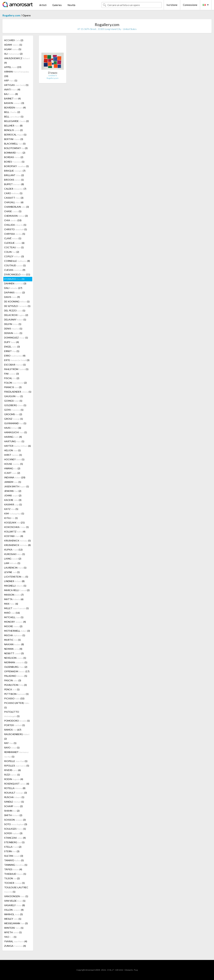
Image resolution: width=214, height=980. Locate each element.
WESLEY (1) (13, 919)
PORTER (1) (15, 725)
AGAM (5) (13, 49)
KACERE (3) (13, 500)
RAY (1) (10, 743)
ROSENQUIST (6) (17, 784)
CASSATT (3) (14, 198)
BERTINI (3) (14, 139)
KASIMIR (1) (13, 504)
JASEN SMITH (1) (17, 486)
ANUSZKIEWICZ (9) (17, 60)
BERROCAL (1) (15, 135)
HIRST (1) (13, 455)
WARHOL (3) (13, 914)
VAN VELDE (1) (15, 901)
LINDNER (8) (14, 581)
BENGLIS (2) (13, 130)
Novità (71, 5)
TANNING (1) (16, 865)
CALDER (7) (15, 189)
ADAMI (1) (13, 45)
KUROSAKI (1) (15, 554)
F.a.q (136, 970)
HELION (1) (12, 450)
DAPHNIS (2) (15, 292)
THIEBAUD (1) (15, 874)
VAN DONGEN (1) (16, 896)
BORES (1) (14, 162)
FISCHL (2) (12, 378)
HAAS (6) (13, 428)
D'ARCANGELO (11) (17, 274)
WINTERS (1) (14, 928)
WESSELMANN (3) (16, 923)
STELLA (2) (13, 847)
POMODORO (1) (17, 721)
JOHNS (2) (13, 495)
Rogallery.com (11, 15)
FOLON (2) (15, 383)
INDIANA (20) (15, 477)
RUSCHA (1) (14, 797)
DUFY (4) (12, 342)
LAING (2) (13, 559)
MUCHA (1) (15, 635)
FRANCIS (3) (13, 387)
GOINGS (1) (13, 401)
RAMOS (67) (13, 730)
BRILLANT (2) (14, 175)
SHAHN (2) (12, 811)
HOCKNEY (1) (14, 459)
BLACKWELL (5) (15, 144)
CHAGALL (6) (14, 202)
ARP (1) (11, 80)
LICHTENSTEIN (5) (16, 577)
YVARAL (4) (16, 941)
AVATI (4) (12, 89)
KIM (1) (14, 513)
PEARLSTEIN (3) (15, 685)
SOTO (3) (16, 824)
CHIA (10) (13, 220)
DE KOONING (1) (17, 301)
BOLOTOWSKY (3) (16, 148)
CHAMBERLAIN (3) (17, 207)
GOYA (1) (14, 410)
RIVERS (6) (12, 770)
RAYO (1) (12, 748)
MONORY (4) (15, 622)
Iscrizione (172, 5)
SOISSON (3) (15, 820)
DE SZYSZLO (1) (17, 306)
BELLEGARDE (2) (16, 121)
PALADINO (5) (16, 676)
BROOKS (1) (14, 180)
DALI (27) (13, 288)
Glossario (129, 970)
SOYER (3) (13, 833)
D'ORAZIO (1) (14, 279)
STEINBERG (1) (14, 842)
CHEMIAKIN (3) (16, 216)
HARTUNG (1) (14, 441)
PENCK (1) (12, 689)
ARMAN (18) (17, 74)
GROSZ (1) (14, 419)
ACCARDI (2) (14, 40)
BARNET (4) (12, 98)
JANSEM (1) (13, 482)
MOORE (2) (13, 626)
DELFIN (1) (13, 324)
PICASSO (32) (14, 698)
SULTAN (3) (14, 856)
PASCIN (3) (13, 680)
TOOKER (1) (14, 883)
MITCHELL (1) (14, 617)
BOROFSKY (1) (16, 166)
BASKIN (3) (14, 103)
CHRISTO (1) (16, 229)
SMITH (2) (13, 815)
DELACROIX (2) (16, 315)
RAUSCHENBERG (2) (17, 736)
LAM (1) (12, 563)
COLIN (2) (12, 252)
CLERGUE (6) (14, 243)
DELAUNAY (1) (15, 320)
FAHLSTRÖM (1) (16, 369)
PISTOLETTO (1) (12, 714)
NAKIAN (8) (14, 644)
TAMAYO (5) (14, 860)
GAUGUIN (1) (14, 396)
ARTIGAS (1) (16, 85)
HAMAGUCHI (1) (16, 432)
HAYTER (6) (17, 446)
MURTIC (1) (12, 640)
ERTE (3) (17, 360)
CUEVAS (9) (15, 270)
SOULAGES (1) (15, 829)
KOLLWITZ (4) (15, 532)
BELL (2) (12, 112)
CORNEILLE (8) (17, 261)
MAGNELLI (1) (15, 586)
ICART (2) (12, 473)
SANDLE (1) (14, 802)
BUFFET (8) (14, 184)
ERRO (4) (15, 356)
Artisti (43, 5)
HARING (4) (13, 437)
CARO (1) (13, 193)
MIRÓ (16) (12, 613)
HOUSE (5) (14, 464)
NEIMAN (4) (13, 649)
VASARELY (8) (15, 905)
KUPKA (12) (13, 550)
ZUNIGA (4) (15, 946)
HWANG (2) (12, 468)
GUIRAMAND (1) (15, 423)
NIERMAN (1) (16, 662)
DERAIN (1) (13, 333)
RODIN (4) (14, 779)
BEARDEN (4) (15, 108)
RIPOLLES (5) (17, 766)
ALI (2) (13, 54)
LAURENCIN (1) (15, 568)
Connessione (190, 5)
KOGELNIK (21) (14, 522)
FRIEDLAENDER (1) (18, 392)
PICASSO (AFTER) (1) (17, 705)
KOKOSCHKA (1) (16, 527)
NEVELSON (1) (15, 658)
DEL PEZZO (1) (15, 310)
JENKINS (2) (13, 491)
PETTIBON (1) (16, 694)
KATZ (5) (11, 509)
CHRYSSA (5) (15, 234)
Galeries (57, 5)
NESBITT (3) (14, 653)
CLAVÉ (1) (13, 238)
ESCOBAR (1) (15, 365)
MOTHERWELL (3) (17, 631)
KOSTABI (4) (14, 536)
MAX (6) (11, 604)
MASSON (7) (14, 595)
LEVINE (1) (12, 572)
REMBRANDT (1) (16, 754)
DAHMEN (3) (15, 283)
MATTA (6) (14, 599)
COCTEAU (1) (14, 247)
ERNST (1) (12, 351)
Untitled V (53, 75)
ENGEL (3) (12, 347)
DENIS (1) (13, 329)
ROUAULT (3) (16, 793)
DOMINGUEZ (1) (16, 338)
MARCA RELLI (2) (17, 590)
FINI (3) (12, 374)
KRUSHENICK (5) (17, 541)
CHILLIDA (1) (15, 225)
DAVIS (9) (12, 297)
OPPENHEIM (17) (17, 671)
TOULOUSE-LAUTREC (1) (16, 890)
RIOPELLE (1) (16, 761)
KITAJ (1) (11, 518)
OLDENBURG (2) (16, 667)
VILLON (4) (14, 910)
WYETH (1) (13, 932)
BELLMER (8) (13, 126)
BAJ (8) (11, 94)
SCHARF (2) (13, 806)
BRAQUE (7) (15, 171)
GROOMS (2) (13, 414)
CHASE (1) (13, 211)
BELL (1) (14, 117)
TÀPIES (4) (13, 869)
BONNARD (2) (15, 153)
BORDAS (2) (14, 157)
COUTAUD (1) (15, 265)
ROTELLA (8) (15, 788)
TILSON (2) (12, 878)
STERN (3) (12, 851)
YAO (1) (10, 937)
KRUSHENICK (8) (17, 545)
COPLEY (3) (14, 256)
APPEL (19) (13, 67)
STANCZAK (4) (15, 838)
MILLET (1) (16, 608)
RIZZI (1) (12, 775)
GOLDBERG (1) (15, 405)
